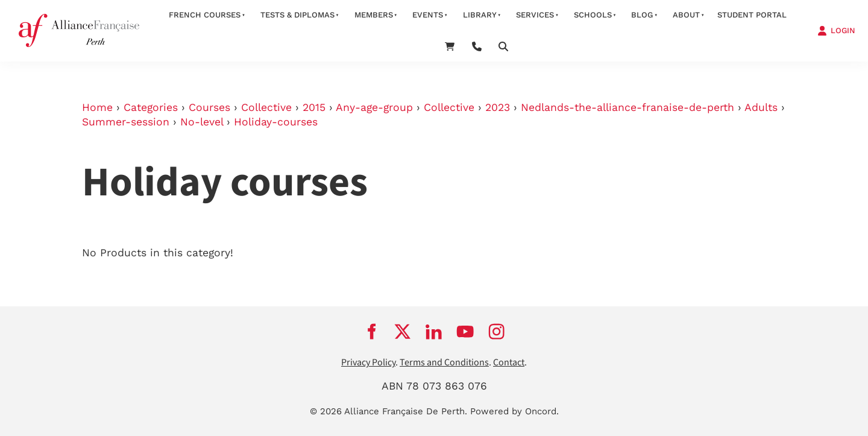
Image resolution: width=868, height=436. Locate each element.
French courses (205, 15)
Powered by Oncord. (514, 411)
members (374, 15)
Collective (266, 107)
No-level (202, 122)
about (686, 15)
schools (593, 15)
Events (428, 15)
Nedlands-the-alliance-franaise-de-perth (627, 107)
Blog (642, 15)
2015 (314, 107)
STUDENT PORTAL (752, 15)
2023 (498, 107)
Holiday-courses (276, 122)
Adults (761, 107)
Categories (151, 107)
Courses (209, 107)
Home (97, 107)
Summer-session (126, 122)
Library (480, 15)
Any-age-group (374, 107)
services (535, 15)
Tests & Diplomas (297, 15)
